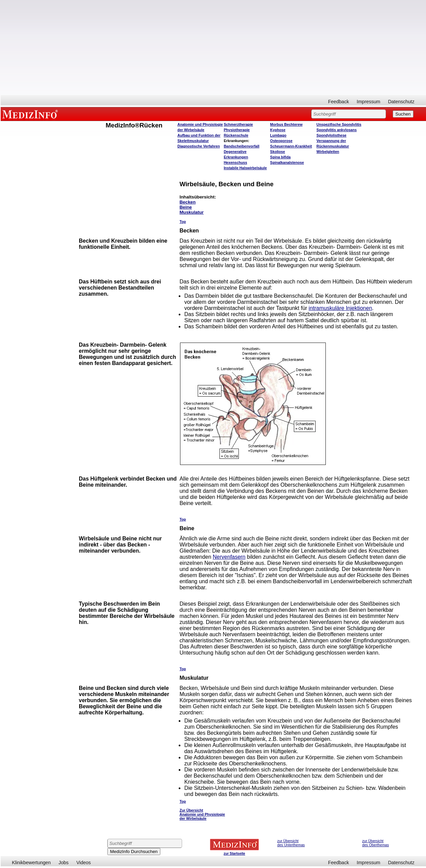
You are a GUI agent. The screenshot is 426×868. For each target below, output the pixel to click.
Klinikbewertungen (31, 863)
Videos (84, 863)
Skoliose (278, 152)
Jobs (64, 863)
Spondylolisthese (332, 135)
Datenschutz (401, 102)
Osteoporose (281, 141)
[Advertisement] (213, 48)
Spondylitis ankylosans (337, 130)
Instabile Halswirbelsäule (245, 168)
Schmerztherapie (238, 124)
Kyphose (278, 130)
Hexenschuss (236, 162)
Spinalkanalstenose (287, 162)
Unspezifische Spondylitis (339, 124)
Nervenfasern (229, 557)
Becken (187, 202)
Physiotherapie (237, 130)
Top (183, 222)
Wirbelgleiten (328, 152)
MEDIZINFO (31, 114)
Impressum (368, 102)
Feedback (339, 102)
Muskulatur (191, 212)
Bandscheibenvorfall (242, 146)
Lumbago (278, 135)
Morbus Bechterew (286, 124)
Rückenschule (236, 135)
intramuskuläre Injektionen (341, 308)
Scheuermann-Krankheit (291, 146)
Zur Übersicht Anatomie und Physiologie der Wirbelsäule (202, 814)
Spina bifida (280, 157)
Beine (185, 207)
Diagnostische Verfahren (199, 146)
